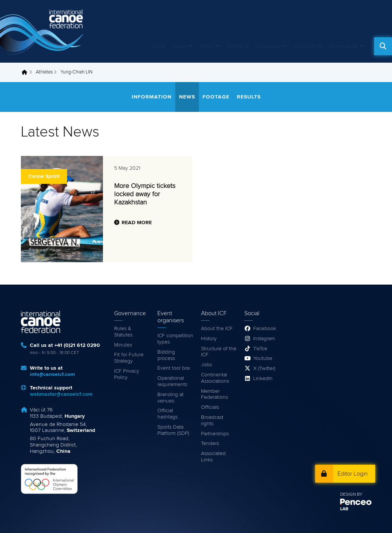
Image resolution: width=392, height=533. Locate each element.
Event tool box (174, 368)
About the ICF (217, 329)
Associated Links (213, 457)
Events (235, 46)
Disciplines (269, 46)
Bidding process (166, 355)
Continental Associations (215, 378)
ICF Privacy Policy (127, 374)
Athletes (44, 72)
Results (249, 97)
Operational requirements (172, 381)
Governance (344, 46)
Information (152, 97)
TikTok (260, 349)
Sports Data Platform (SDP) (173, 430)
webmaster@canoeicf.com (61, 394)
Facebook (265, 329)
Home (159, 46)
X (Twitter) (264, 369)
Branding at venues (170, 398)
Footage (216, 97)
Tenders (210, 443)
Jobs (206, 365)
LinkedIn (263, 379)
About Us (305, 46)
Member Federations (214, 394)
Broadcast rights (212, 421)
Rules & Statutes (123, 332)
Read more (137, 223)
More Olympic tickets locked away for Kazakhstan (145, 194)
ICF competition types (175, 339)
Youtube (263, 358)
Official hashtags (167, 414)
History (209, 339)
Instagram (264, 339)
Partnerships (215, 434)
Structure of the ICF (219, 352)
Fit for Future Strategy (129, 358)
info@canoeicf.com (52, 374)
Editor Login (353, 474)
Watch (207, 46)
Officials (210, 407)
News (180, 46)
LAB (344, 509)
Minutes (123, 345)
